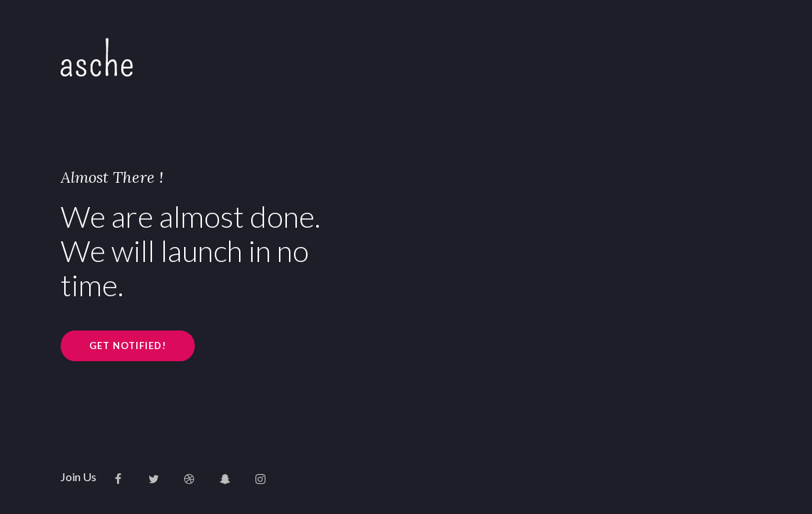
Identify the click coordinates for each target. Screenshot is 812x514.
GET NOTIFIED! (128, 346)
